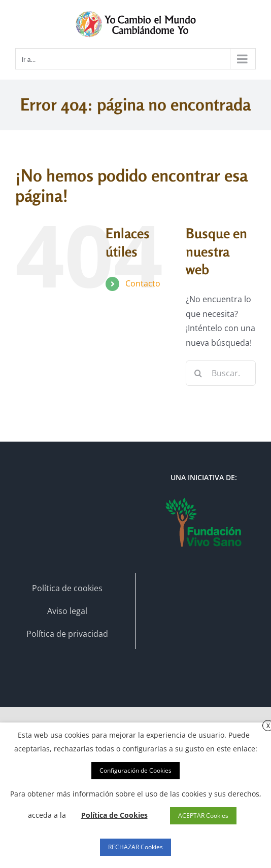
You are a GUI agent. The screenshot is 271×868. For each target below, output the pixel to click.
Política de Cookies (114, 815)
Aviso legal (67, 611)
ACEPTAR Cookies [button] (203, 816)
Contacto (143, 283)
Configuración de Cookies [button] (135, 770)
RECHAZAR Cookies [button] (135, 847)
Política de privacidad (67, 634)
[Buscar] (198, 373)
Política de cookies (67, 588)
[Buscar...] (221, 373)
